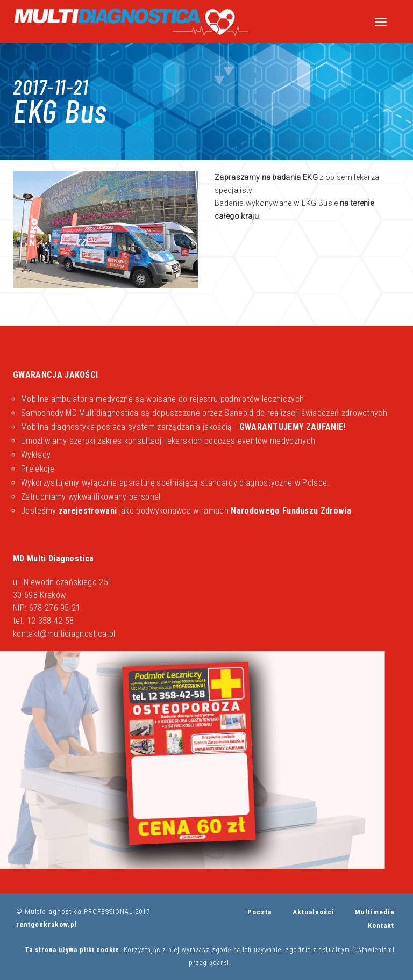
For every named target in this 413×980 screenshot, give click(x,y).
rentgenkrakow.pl (47, 924)
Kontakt (381, 925)
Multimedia (375, 912)
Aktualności (314, 912)
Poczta (259, 912)
